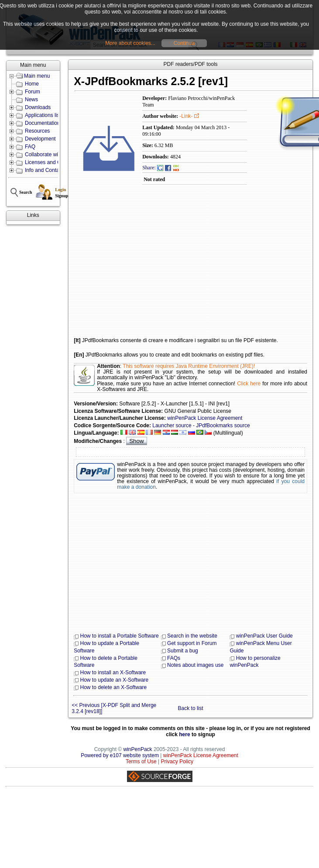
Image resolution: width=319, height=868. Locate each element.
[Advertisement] (161, 267)
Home (32, 84)
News (31, 99)
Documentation (43, 123)
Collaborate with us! (48, 154)
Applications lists (44, 115)
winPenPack (138, 749)
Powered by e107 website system (120, 755)
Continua (184, 43)
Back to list (191, 708)
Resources (37, 131)
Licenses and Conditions (53, 162)
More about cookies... (130, 43)
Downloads (38, 107)
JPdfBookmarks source (223, 425)
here (184, 734)
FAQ (30, 147)
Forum (33, 92)
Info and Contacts (45, 170)
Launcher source (172, 425)
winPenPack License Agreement (205, 418)
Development (40, 139)
